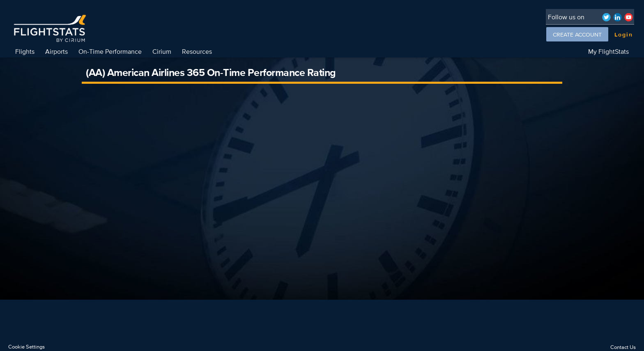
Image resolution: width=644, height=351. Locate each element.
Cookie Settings (26, 347)
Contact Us (623, 347)
